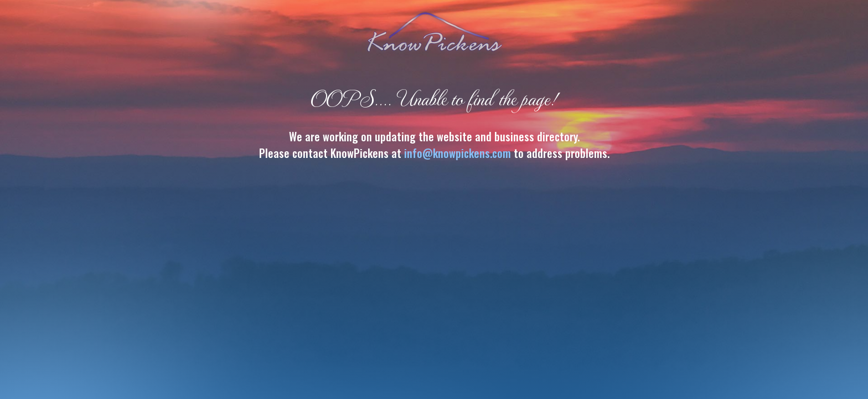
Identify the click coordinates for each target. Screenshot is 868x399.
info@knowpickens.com (458, 153)
